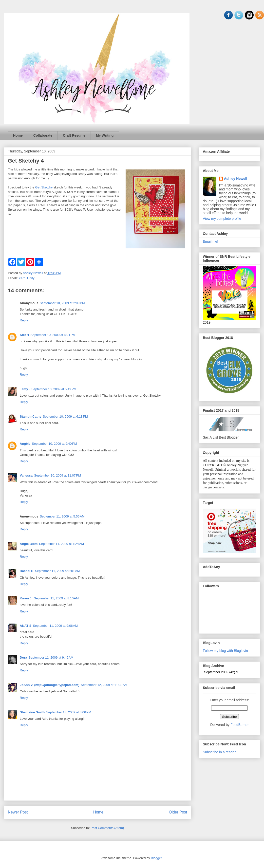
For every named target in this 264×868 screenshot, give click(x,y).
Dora (23, 657)
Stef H (24, 335)
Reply (24, 320)
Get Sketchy (44, 187)
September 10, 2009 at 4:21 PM (53, 335)
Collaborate (43, 135)
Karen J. (26, 598)
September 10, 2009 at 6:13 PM (65, 416)
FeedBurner (240, 725)
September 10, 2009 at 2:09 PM (62, 303)
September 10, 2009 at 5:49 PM (54, 389)
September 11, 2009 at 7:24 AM (61, 544)
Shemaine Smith (32, 712)
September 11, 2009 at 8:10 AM (56, 598)
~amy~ (25, 389)
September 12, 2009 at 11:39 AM (104, 685)
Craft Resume (74, 135)
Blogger (156, 858)
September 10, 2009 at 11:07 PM (57, 475)
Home (18, 135)
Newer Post (18, 812)
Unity (31, 278)
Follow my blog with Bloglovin (225, 651)
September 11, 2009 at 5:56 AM (62, 516)
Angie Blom (29, 544)
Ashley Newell (236, 179)
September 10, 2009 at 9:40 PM (54, 444)
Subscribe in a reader (219, 752)
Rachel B (27, 571)
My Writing (105, 135)
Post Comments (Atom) (107, 828)
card (22, 278)
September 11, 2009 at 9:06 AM (55, 626)
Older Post (178, 812)
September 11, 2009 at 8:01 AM (57, 571)
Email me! (210, 241)
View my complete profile (222, 219)
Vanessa (26, 475)
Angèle (25, 444)
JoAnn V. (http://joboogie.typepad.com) (49, 685)
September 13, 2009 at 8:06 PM (69, 712)
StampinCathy (30, 416)
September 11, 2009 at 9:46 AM (51, 657)
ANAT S (26, 626)
